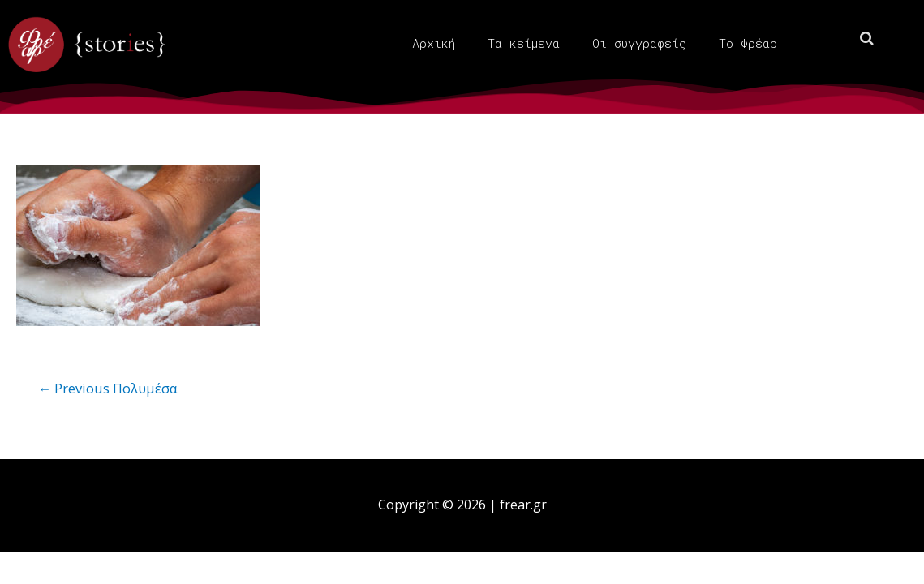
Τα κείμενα (524, 43)
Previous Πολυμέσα (111, 388)
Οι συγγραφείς (639, 43)
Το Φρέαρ (748, 43)
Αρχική (434, 43)
